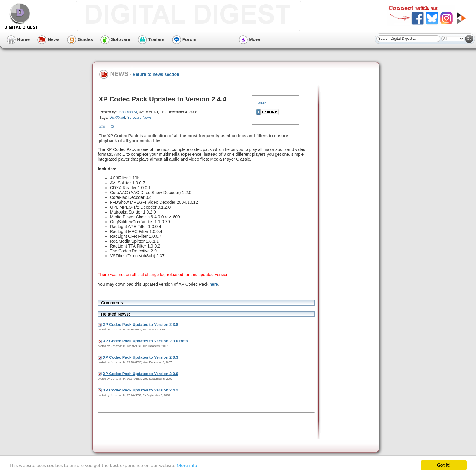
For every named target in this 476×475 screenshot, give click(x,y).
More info (187, 466)
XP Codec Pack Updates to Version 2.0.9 (141, 374)
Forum (184, 39)
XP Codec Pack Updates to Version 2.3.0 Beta (145, 341)
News (48, 39)
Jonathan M (127, 112)
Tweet (261, 103)
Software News (139, 118)
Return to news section (156, 74)
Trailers (151, 39)
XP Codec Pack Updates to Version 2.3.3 (141, 357)
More (249, 39)
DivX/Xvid (117, 118)
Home (18, 39)
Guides (80, 39)
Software (115, 39)
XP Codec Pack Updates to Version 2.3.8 (141, 325)
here (214, 284)
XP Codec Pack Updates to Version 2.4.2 (141, 390)
